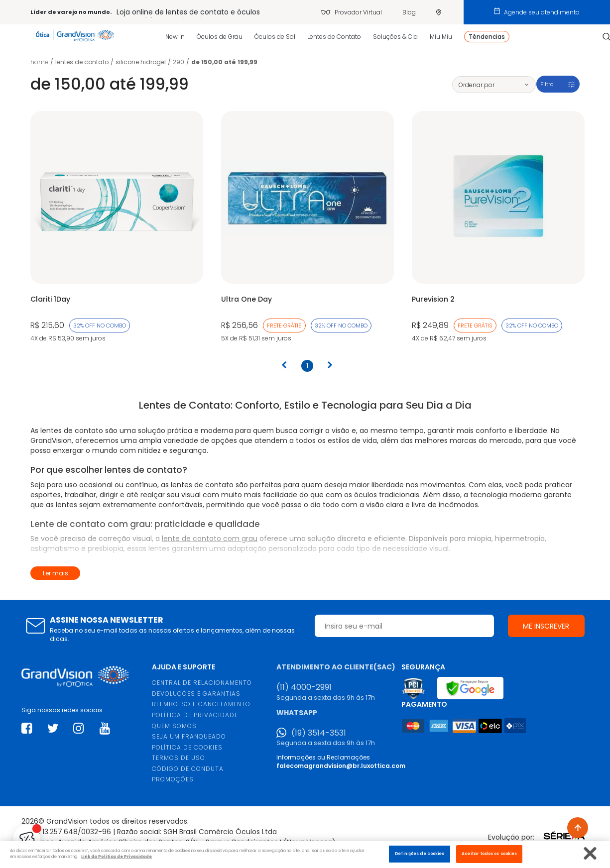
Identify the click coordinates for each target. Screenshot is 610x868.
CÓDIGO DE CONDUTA (188, 769)
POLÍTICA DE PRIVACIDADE (195, 715)
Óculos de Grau (220, 37)
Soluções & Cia (395, 37)
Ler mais (56, 573)
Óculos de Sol (275, 37)
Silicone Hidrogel (141, 62)
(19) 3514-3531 (319, 733)
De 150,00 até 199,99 (224, 62)
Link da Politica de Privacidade (117, 857)
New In (175, 37)
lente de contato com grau (210, 539)
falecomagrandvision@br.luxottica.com (341, 766)
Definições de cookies (420, 854)
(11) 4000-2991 (304, 687)
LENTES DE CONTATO (82, 62)
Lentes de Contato (334, 37)
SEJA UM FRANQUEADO (189, 736)
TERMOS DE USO (179, 758)
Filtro (547, 84)
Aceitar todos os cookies (489, 854)
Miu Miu (441, 37)
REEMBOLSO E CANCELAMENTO (201, 704)
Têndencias (487, 37)
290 (179, 62)
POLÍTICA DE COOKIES (187, 747)
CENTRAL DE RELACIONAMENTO (202, 683)
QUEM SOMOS (174, 726)
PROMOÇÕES (173, 779)
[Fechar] (590, 853)
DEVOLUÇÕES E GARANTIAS (196, 694)
